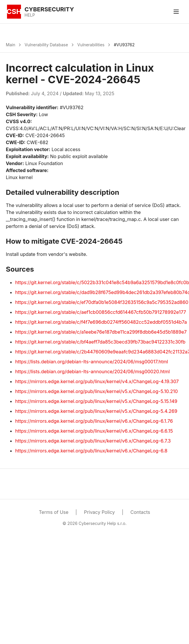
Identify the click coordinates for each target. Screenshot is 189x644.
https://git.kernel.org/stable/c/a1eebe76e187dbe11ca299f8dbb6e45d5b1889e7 (101, 332)
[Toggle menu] (176, 12)
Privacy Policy (99, 512)
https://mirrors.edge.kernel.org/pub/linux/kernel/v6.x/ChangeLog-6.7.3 (93, 441)
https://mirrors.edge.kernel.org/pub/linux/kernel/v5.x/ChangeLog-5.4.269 (96, 411)
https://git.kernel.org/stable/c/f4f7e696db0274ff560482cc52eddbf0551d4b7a (101, 322)
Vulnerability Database (46, 45)
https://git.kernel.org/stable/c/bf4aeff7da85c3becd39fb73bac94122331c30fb (100, 342)
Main (10, 45)
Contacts (140, 512)
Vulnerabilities (91, 45)
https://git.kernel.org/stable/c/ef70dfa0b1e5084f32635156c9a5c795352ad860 (102, 302)
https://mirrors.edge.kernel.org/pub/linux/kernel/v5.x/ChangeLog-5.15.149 (96, 401)
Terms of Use (54, 512)
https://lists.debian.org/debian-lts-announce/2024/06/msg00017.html (92, 362)
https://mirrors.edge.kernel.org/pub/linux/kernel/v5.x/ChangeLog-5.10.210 (97, 391)
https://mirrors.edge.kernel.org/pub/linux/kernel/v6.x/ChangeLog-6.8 (91, 451)
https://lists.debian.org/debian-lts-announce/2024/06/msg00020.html (92, 371)
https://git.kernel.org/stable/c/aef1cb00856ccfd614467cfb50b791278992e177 (101, 312)
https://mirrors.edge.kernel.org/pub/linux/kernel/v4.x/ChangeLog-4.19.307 (97, 381)
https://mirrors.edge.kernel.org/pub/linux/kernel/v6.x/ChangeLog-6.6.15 (94, 431)
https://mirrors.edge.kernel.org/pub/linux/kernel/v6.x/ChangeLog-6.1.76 (94, 421)
